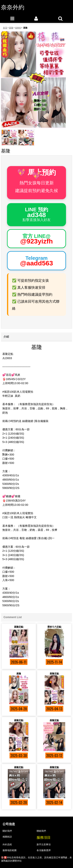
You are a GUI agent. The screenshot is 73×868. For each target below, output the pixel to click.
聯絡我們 (41, 831)
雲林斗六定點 (54, 627)
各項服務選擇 (44, 850)
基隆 (19, 673)
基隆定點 (19, 627)
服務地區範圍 (10, 850)
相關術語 (7, 836)
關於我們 (7, 831)
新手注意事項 (44, 844)
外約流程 (7, 844)
